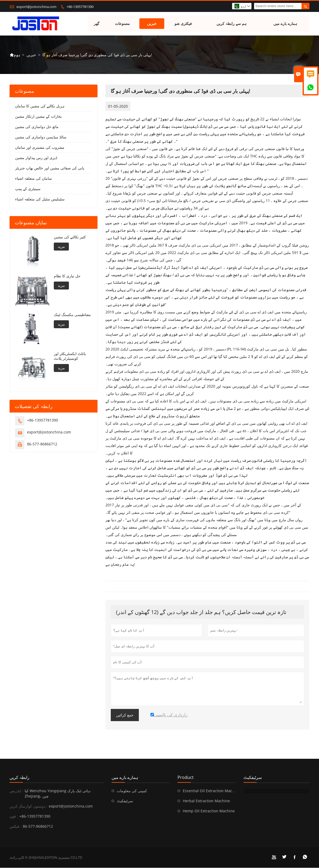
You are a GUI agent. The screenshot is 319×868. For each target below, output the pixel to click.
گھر (97, 24)
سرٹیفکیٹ (125, 801)
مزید (61, 247)
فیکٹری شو (183, 24)
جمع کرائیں (125, 715)
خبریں (152, 24)
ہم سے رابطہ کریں (231, 24)
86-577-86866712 (42, 444)
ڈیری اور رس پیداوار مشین (36, 158)
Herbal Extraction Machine (206, 801)
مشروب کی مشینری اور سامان (40, 148)
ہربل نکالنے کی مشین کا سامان (40, 106)
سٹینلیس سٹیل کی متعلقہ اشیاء (40, 199)
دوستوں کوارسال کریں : (28, 806)
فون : (14, 816)
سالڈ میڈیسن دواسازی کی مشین (41, 137)
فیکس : (15, 827)
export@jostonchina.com (36, 7)
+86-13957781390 (80, 7)
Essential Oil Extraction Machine (211, 791)
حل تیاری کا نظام (67, 276)
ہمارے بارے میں (285, 24)
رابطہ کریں (19, 778)
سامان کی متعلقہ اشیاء (34, 179)
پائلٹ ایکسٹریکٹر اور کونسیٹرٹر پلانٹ (70, 356)
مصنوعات (123, 24)
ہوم (15, 55)
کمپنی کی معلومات (132, 791)
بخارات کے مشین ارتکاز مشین (38, 117)
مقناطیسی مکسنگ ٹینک (72, 315)
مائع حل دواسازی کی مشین (37, 127)
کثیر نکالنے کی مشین (70, 237)
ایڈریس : (16, 791)
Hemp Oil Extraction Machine (209, 811)
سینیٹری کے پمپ (28, 189)
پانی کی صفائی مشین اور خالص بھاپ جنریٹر (50, 168)
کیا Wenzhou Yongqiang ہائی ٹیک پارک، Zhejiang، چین (58, 794)
